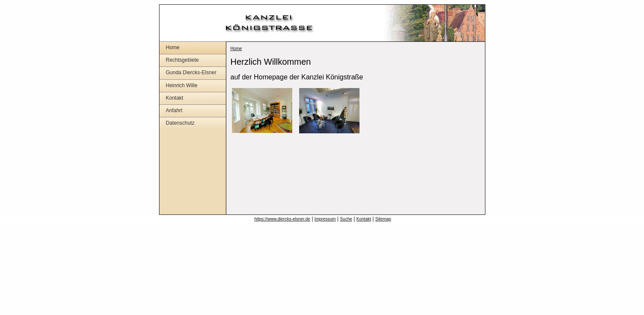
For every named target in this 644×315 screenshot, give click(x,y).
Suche (346, 219)
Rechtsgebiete (183, 60)
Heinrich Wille (182, 85)
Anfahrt (174, 110)
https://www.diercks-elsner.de (282, 219)
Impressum (325, 219)
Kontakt (175, 98)
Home (173, 47)
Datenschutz (180, 123)
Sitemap (383, 219)
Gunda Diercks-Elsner (191, 72)
